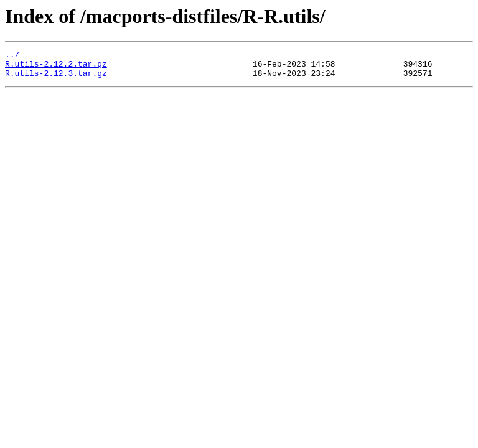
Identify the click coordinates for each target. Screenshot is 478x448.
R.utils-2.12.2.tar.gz (56, 67)
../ (12, 56)
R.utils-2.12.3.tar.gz (56, 78)
